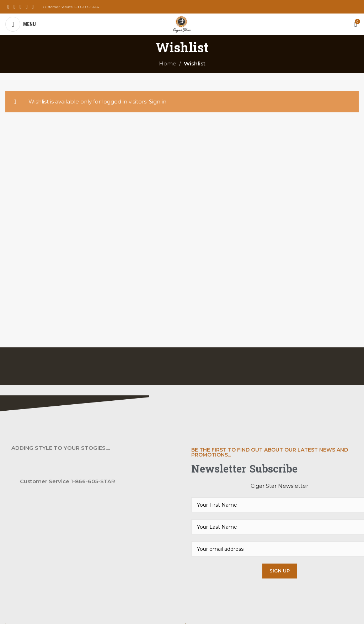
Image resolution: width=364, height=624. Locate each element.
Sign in (158, 102)
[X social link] (14, 7)
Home (168, 63)
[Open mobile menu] (21, 24)
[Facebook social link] (8, 7)
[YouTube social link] (26, 7)
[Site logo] (182, 24)
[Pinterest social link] (33, 7)
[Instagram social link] (20, 7)
